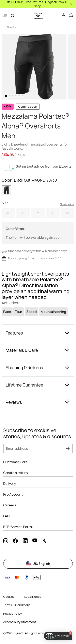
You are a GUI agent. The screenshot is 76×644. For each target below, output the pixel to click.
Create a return (16, 473)
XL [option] (68, 213)
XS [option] (8, 213)
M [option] (38, 213)
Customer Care (15, 462)
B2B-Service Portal (18, 527)
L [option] (53, 213)
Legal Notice (33, 597)
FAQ (6, 516)
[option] (6, 190)
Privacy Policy (13, 614)
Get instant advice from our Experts (44, 166)
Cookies (9, 597)
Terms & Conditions (17, 605)
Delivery (10, 484)
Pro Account (13, 494)
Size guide (67, 204)
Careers (10, 505)
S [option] (23, 213)
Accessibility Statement (20, 622)
